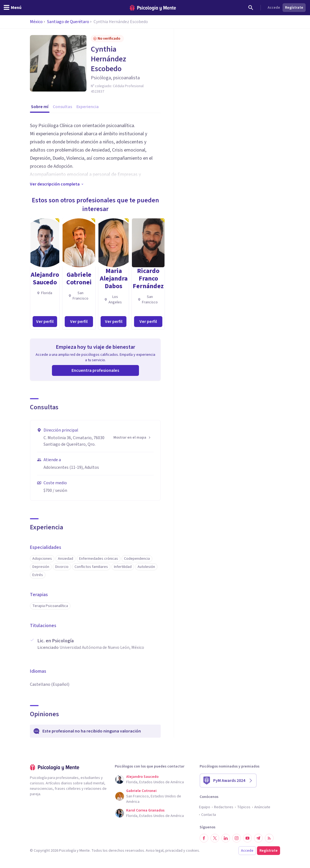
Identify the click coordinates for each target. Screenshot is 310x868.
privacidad (174, 851)
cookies (193, 851)
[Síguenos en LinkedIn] (226, 838)
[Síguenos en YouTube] (247, 838)
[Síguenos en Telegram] (258, 838)
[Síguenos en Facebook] (204, 838)
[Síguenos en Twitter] (215, 838)
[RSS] (269, 838)
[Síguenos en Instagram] (237, 838)
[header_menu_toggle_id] (12, 8)
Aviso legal (155, 851)
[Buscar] (251, 8)
